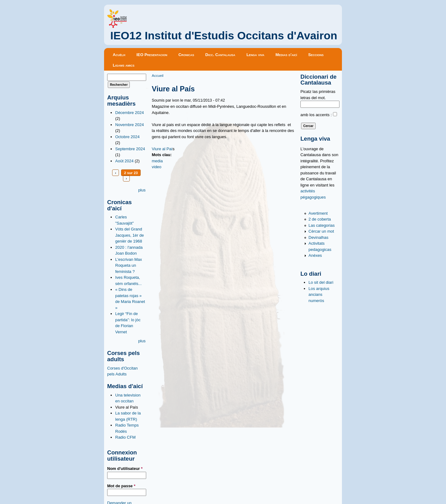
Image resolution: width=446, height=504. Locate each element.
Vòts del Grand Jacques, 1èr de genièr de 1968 (130, 235)
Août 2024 (124, 161)
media (157, 161)
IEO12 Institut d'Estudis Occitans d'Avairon (224, 36)
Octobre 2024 (127, 137)
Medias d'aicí (286, 55)
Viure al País (127, 407)
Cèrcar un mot (321, 231)
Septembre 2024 (130, 149)
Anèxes (315, 255)
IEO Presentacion (152, 55)
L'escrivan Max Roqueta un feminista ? (129, 265)
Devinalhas (318, 237)
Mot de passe (121, 486)
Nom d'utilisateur (125, 469)
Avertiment (318, 213)
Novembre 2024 (130, 125)
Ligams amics (124, 65)
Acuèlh (119, 55)
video (157, 167)
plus (142, 190)
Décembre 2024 (130, 113)
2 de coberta (320, 219)
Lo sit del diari (321, 282)
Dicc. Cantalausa (220, 55)
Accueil (158, 75)
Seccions (316, 55)
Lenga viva (256, 55)
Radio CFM (125, 437)
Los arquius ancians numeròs (319, 295)
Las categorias (322, 225)
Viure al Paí (162, 149)
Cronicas (186, 55)
